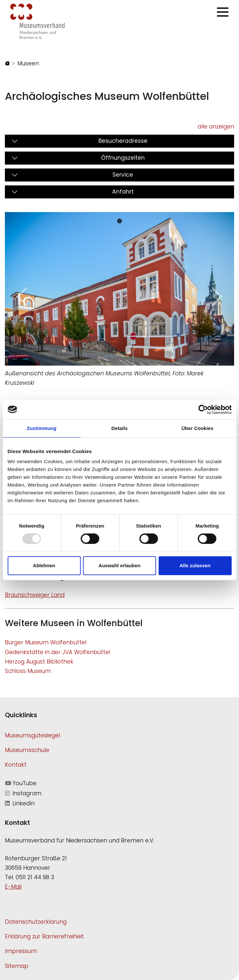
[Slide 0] (119, 221)
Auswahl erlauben (119, 565)
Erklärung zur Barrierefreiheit (44, 936)
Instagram (23, 793)
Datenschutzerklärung (36, 922)
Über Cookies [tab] (198, 428)
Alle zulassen (195, 565)
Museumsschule (27, 750)
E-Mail (13, 887)
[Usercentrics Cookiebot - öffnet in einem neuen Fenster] (203, 409)
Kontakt (16, 765)
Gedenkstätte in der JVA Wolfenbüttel (58, 652)
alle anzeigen (216, 127)
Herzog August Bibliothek (39, 662)
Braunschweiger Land (35, 595)
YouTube (21, 783)
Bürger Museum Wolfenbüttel (46, 642)
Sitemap (17, 966)
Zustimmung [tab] (42, 428)
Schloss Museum (28, 671)
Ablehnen (44, 565)
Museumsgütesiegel (32, 735)
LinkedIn (20, 803)
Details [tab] (120, 428)
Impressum (21, 951)
